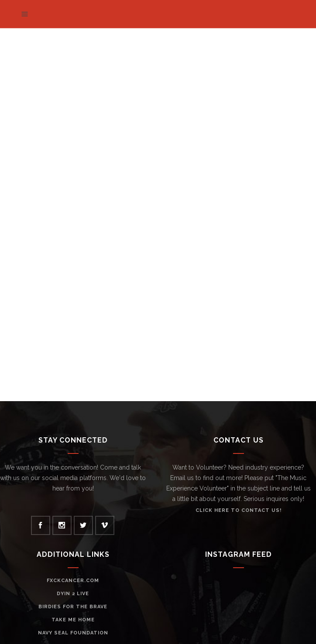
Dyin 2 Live (73, 594)
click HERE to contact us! (239, 510)
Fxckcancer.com (73, 581)
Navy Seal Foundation (73, 633)
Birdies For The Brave (73, 607)
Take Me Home (73, 620)
